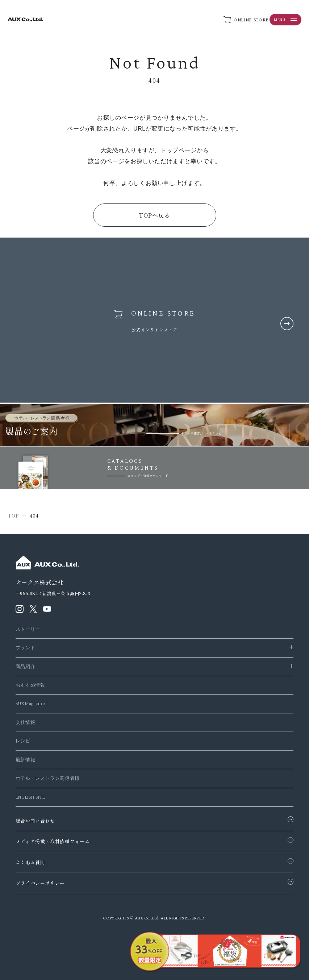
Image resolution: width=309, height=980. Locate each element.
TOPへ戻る (154, 215)
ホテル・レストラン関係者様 (48, 778)
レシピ (23, 741)
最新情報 (26, 760)
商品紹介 (26, 666)
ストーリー (28, 629)
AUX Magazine (30, 703)
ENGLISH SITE (30, 797)
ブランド (26, 648)
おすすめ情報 (30, 685)
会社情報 (26, 722)
